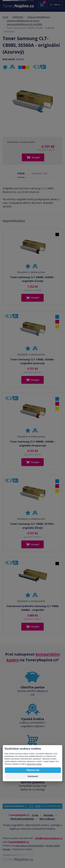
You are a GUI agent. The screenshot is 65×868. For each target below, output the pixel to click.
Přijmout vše (33, 770)
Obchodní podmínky (22, 819)
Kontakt (49, 815)
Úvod (5, 17)
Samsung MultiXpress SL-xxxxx (23, 21)
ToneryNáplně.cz (18, 842)
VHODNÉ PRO (40, 173)
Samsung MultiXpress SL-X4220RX (25, 24)
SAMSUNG (18, 17)
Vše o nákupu (47, 819)
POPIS (21, 173)
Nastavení (33, 776)
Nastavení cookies (23, 849)
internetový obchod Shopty (29, 846)
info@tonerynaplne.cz (49, 838)
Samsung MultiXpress (39, 17)
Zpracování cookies (34, 764)
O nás (35, 815)
